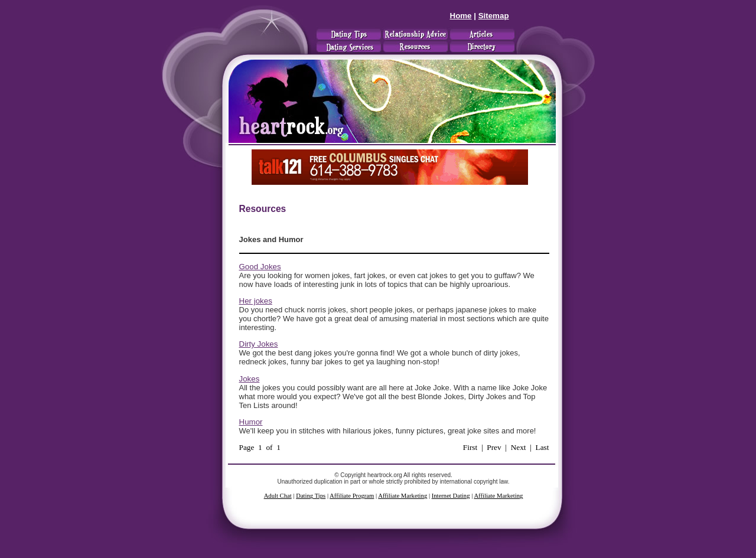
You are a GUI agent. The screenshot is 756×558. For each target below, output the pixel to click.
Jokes (250, 379)
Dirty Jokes (259, 344)
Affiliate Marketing (403, 496)
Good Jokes (260, 267)
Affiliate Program (352, 496)
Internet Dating (451, 496)
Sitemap (494, 16)
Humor (251, 422)
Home (461, 16)
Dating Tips (311, 496)
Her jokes (256, 301)
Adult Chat (278, 496)
